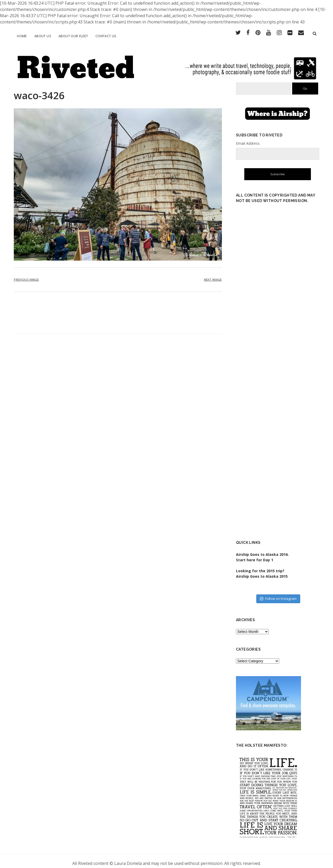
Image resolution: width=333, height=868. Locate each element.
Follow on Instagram (278, 594)
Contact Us (106, 36)
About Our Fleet (73, 36)
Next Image (213, 275)
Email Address (248, 139)
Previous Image (26, 275)
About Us (43, 36)
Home (22, 36)
